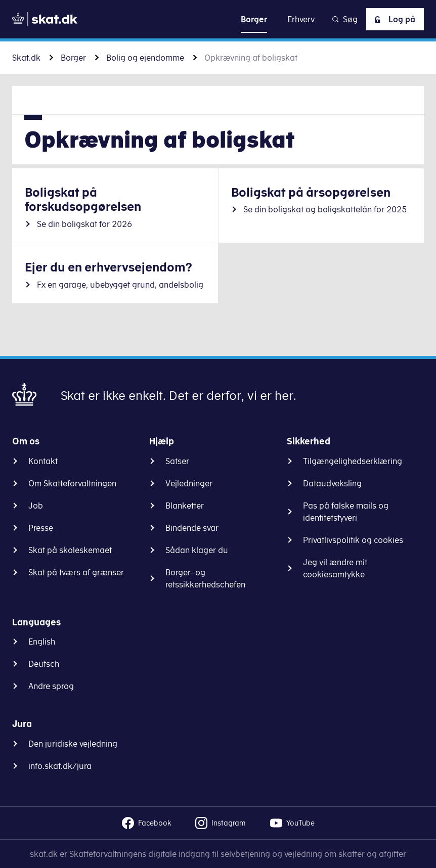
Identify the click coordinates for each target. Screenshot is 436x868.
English (42, 642)
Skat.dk (26, 58)
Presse (41, 528)
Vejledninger (189, 483)
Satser (177, 461)
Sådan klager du (197, 550)
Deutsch (44, 664)
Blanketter (185, 506)
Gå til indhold (218, 19)
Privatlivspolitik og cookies (353, 540)
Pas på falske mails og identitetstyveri (346, 512)
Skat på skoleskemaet (70, 550)
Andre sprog (51, 686)
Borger (73, 58)
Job (36, 506)
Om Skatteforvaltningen (72, 483)
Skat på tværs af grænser (76, 572)
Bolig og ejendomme (145, 58)
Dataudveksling (332, 483)
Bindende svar (192, 528)
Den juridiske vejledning (73, 744)
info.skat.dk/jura (60, 766)
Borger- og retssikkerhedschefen (205, 578)
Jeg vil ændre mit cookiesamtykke (335, 568)
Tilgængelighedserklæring (353, 461)
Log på (393, 19)
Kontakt (43, 461)
